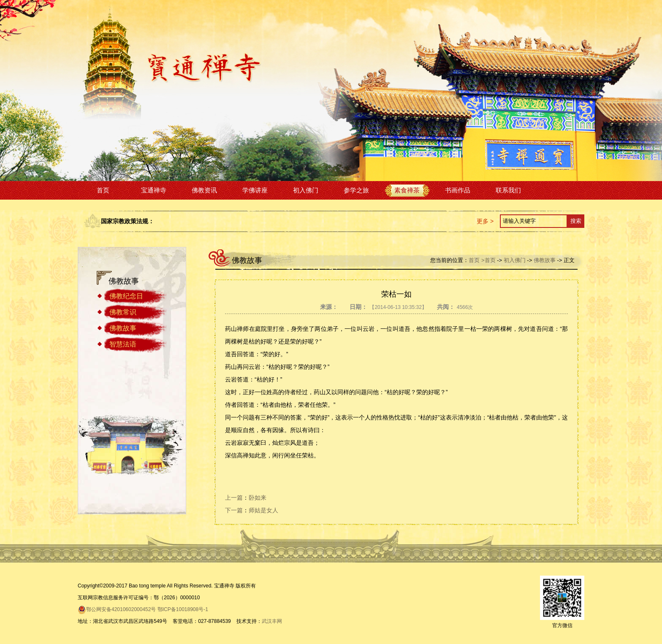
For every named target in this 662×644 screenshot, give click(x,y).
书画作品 (458, 190)
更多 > (485, 221)
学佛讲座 (255, 190)
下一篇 (234, 510)
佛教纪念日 (126, 296)
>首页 (488, 260)
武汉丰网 (272, 621)
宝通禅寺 (154, 190)
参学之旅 (356, 190)
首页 (103, 190)
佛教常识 (123, 312)
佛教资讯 (204, 190)
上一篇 (234, 498)
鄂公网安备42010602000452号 (117, 609)
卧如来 (258, 498)
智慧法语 (123, 344)
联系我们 (508, 190)
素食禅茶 (407, 190)
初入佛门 (306, 190)
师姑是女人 (263, 510)
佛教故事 (123, 328)
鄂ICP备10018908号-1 (183, 609)
